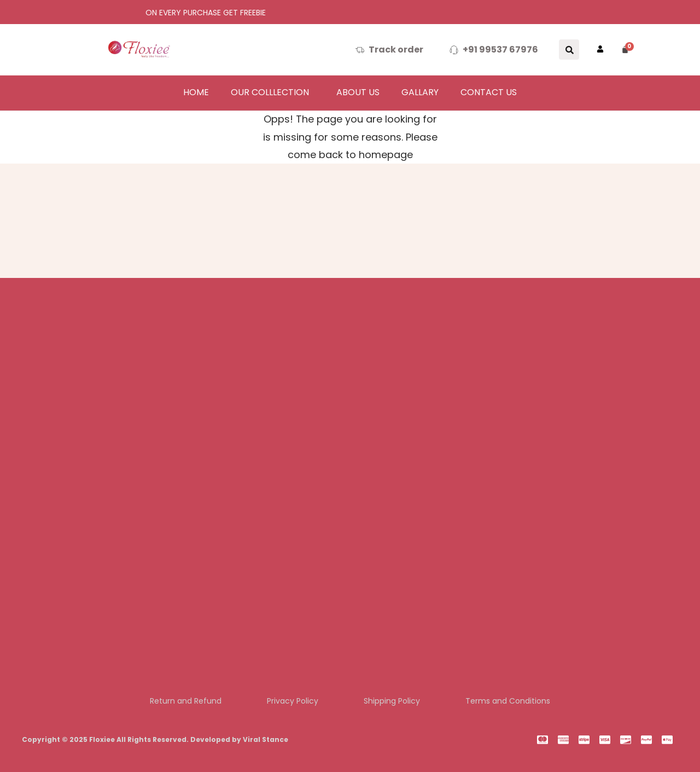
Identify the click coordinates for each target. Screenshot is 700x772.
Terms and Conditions (512, 700)
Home (196, 92)
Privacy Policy (291, 700)
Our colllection (270, 92)
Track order (396, 50)
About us (358, 92)
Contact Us (489, 92)
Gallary (420, 92)
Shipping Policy (393, 700)
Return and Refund (182, 700)
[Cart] (626, 50)
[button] (273, 92)
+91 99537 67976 (500, 50)
